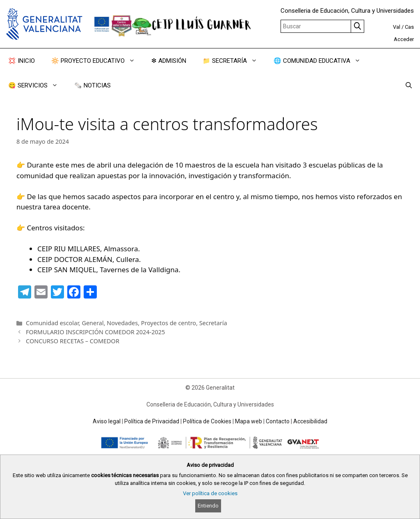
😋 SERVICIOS (37, 85)
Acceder (404, 39)
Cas (409, 27)
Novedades (122, 323)
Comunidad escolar (52, 323)
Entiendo (208, 506)
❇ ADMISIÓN (169, 61)
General (92, 323)
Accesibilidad (310, 421)
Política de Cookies (207, 421)
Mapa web (249, 421)
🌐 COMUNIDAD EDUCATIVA (321, 61)
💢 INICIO (22, 61)
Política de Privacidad (152, 421)
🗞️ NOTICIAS (92, 85)
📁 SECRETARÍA (234, 61)
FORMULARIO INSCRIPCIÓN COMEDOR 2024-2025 (95, 332)
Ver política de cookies (210, 493)
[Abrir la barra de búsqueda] (409, 85)
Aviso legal (107, 421)
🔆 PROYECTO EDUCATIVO (97, 61)
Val (397, 27)
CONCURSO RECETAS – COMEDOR (73, 341)
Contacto (278, 421)
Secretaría (213, 323)
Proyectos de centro (169, 323)
